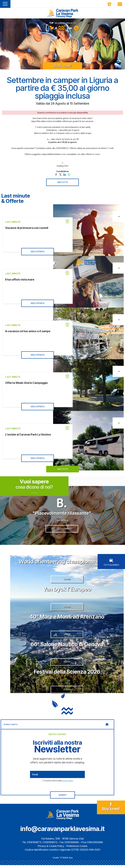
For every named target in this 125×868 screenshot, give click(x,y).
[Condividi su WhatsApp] (69, 174)
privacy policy (68, 783)
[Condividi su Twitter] (60, 174)
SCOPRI (67, 580)
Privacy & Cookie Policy (51, 849)
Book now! (63, 66)
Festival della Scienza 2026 (67, 674)
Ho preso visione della (59, 783)
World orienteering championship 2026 (67, 562)
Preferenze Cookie (77, 849)
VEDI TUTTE (63, 182)
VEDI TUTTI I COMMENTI (62, 529)
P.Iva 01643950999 (92, 845)
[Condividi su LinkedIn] (65, 174)
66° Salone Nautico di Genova (67, 646)
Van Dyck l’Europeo (67, 590)
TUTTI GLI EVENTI (111, 563)
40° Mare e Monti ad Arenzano (67, 618)
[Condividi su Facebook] (56, 174)
